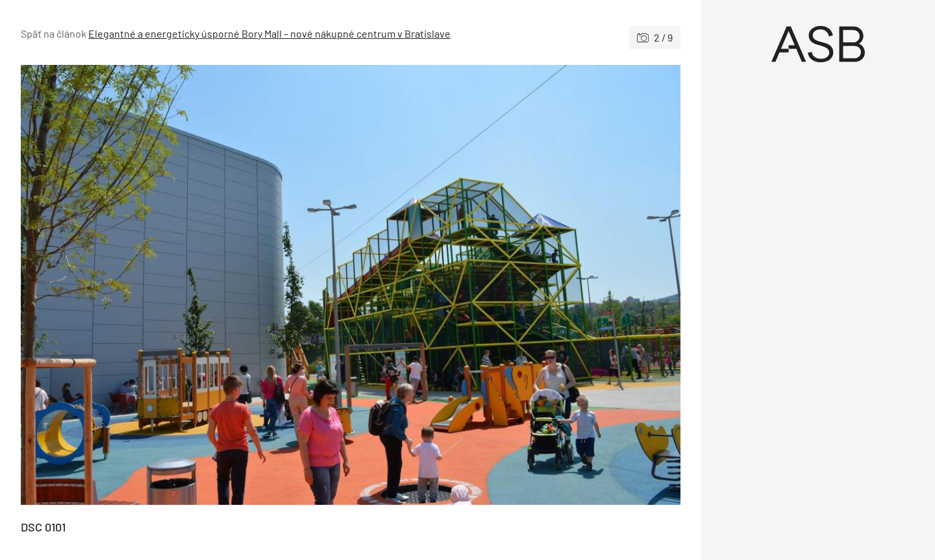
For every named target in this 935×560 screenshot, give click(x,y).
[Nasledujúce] (516, 285)
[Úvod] (818, 44)
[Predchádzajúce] (186, 285)
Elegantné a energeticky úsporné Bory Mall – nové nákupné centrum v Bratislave (269, 33)
